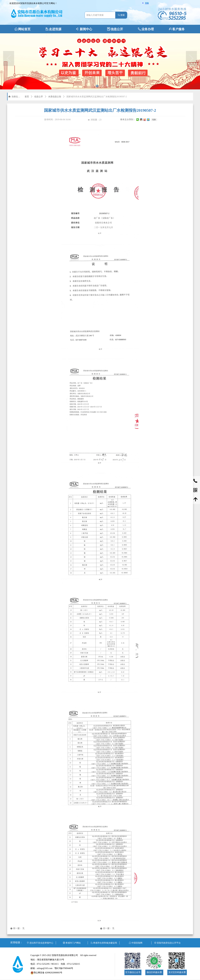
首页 (27, 97)
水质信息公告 (55, 97)
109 (154, 120)
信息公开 (39, 97)
